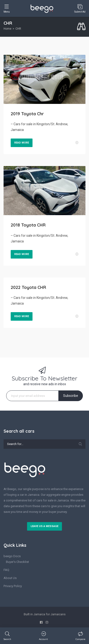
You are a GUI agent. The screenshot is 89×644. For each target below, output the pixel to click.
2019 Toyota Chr (27, 114)
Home (7, 29)
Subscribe (71, 396)
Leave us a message (44, 526)
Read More (22, 143)
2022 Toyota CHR (28, 287)
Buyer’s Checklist (17, 562)
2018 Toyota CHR (28, 225)
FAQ (6, 570)
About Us (10, 578)
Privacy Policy (13, 586)
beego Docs (12, 556)
